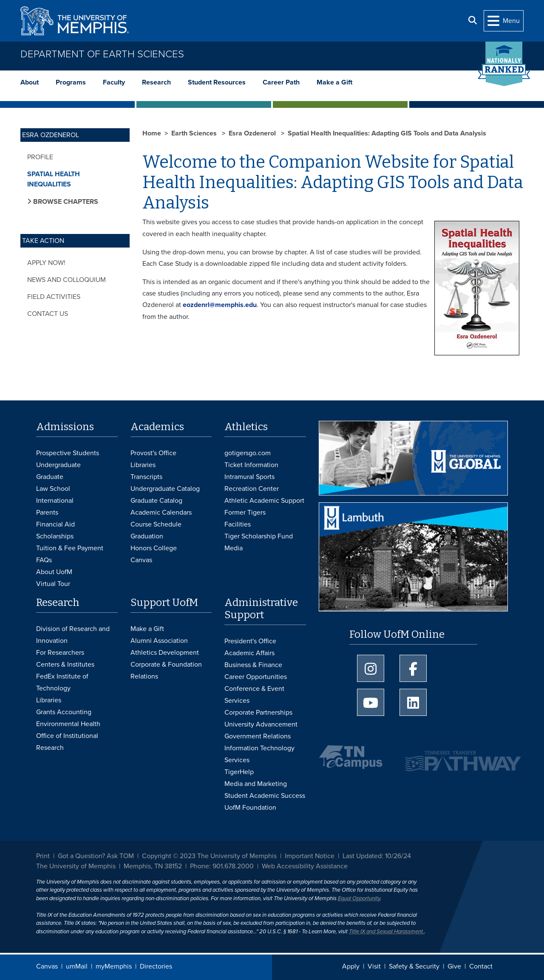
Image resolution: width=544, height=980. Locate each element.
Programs (71, 82)
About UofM (54, 572)
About (30, 82)
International (55, 501)
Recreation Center (252, 489)
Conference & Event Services (254, 695)
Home (152, 133)
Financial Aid (55, 524)
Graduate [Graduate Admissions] (50, 477)
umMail (77, 966)
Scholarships (55, 536)
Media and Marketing (256, 784)
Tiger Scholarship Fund (259, 536)
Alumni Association (159, 641)
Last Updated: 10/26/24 (377, 856)
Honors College (154, 548)
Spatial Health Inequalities (54, 179)
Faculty (114, 82)
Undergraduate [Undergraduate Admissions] (58, 465)
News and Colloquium (67, 280)
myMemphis (114, 966)
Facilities (238, 524)
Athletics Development (165, 653)
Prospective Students (68, 453)
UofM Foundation (250, 808)
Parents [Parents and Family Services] (47, 513)
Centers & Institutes (65, 665)
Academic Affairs (249, 653)
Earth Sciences (195, 133)
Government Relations (258, 736)
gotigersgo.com (248, 453)
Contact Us (48, 314)
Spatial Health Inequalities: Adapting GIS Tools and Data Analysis (387, 133)
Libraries (143, 465)
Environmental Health (68, 724)
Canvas (47, 966)
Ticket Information (251, 465)
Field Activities (54, 297)
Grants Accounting (64, 712)
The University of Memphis (76, 866)
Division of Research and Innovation (73, 635)
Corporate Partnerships (258, 712)
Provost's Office (153, 453)
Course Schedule (156, 524)
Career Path (281, 82)
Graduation (147, 536)
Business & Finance (253, 665)
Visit (374, 966)
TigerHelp (239, 772)
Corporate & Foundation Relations (166, 670)
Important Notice (310, 856)
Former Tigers (245, 513)
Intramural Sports (249, 477)
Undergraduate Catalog (165, 489)
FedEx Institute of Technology (62, 682)
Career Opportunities (256, 677)
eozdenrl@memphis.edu (220, 305)
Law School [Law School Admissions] (53, 489)
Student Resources (217, 82)
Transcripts (146, 477)
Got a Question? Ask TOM (96, 856)
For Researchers (60, 653)
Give (454, 966)
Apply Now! (46, 263)
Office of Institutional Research (67, 742)
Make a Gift (334, 82)
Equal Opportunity (359, 898)
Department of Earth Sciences (102, 54)
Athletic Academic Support (264, 501)
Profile (40, 157)
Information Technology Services (259, 754)
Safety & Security (414, 966)
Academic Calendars (161, 513)
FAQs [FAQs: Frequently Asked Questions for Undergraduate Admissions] (44, 560)
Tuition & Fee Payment (70, 548)
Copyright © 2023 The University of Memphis (209, 856)
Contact (481, 966)
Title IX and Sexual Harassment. (387, 932)
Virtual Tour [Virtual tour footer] (53, 584)
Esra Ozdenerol (253, 133)
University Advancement (261, 724)
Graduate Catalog (156, 501)
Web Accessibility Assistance (305, 866)
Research (156, 82)
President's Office (250, 641)
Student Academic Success (265, 796)
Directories (156, 966)
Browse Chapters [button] (65, 202)
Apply (351, 966)
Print (43, 856)
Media (234, 548)
